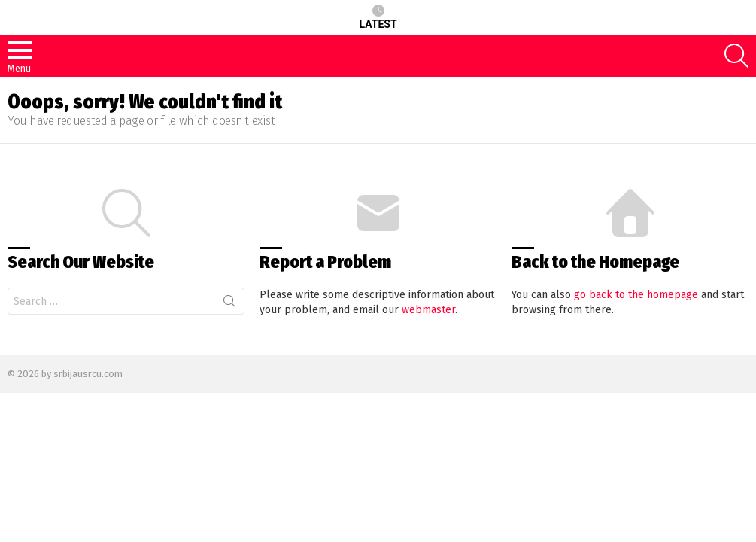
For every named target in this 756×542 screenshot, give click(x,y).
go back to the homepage (636, 295)
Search (229, 304)
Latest (378, 17)
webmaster (428, 310)
